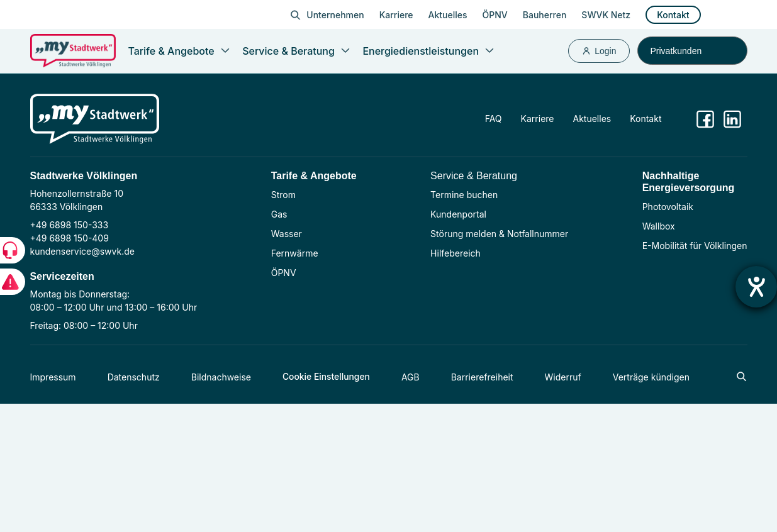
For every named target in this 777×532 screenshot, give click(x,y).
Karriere (396, 15)
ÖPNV (495, 15)
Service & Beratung (474, 176)
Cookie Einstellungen (327, 377)
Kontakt (673, 15)
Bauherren (545, 15)
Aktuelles (448, 15)
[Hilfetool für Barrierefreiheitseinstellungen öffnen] (756, 287)
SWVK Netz (606, 15)
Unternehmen (335, 15)
